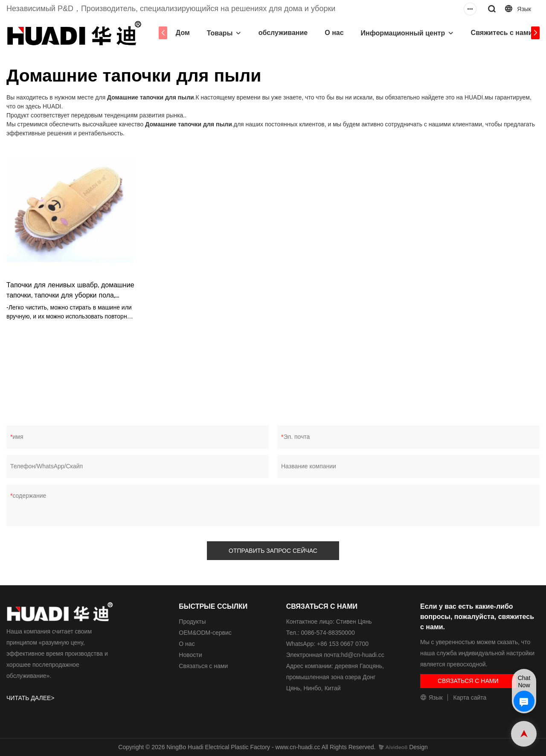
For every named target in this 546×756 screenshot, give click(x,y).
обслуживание (282, 33)
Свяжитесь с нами (500, 33)
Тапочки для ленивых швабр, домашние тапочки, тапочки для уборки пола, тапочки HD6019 (70, 291)
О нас (333, 33)
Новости (190, 655)
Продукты (192, 622)
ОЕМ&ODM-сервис (205, 633)
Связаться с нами (203, 666)
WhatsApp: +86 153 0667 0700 (327, 644)
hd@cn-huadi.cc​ (362, 655)
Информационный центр (401, 33)
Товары (218, 33)
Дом (181, 33)
